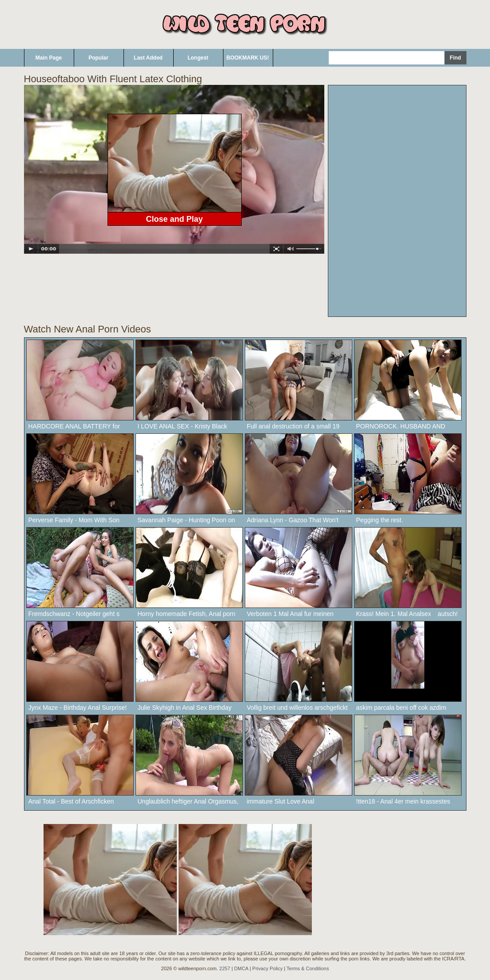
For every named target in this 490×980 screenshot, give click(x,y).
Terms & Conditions (308, 968)
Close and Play (174, 219)
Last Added (148, 58)
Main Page (49, 58)
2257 (225, 968)
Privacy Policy (267, 968)
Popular (98, 58)
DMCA (241, 968)
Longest (198, 58)
